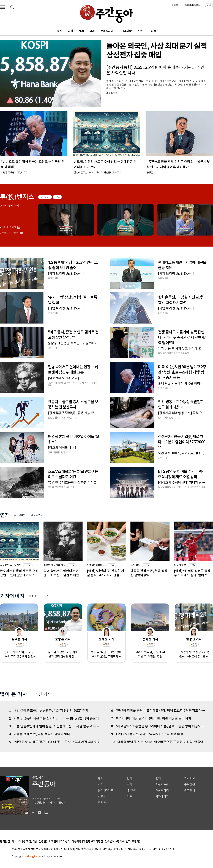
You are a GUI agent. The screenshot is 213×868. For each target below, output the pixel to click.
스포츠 (141, 31)
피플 (153, 31)
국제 (92, 31)
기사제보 (190, 778)
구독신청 (190, 785)
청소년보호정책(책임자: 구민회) (122, 842)
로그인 (209, 5)
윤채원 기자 (107, 639)
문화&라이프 (108, 31)
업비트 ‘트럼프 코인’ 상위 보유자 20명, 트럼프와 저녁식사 (106, 654)
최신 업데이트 (21, 515)
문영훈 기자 (63, 639)
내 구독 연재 (37, 515)
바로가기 (45, 197)
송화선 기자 (150, 639)
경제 (70, 31)
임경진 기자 (194, 639)
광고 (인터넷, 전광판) (35, 842)
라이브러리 (162, 791)
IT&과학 (127, 31)
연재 (158, 778)
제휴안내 (54, 842)
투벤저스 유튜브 (10, 233)
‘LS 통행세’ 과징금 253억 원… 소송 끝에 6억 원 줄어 (194, 654)
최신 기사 (43, 694)
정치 (60, 31)
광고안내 (190, 791)
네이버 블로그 (9, 227)
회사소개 (17, 842)
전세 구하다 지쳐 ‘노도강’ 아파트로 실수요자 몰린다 (19, 654)
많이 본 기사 (14, 694)
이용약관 (77, 842)
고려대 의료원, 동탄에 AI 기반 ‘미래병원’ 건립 (150, 654)
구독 (58, 197)
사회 (81, 31)
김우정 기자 (19, 639)
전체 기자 (34, 596)
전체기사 (103, 803)
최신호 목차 (163, 785)
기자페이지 (162, 797)
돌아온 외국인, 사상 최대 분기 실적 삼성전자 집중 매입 (63, 654)
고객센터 (65, 842)
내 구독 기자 (47, 596)
